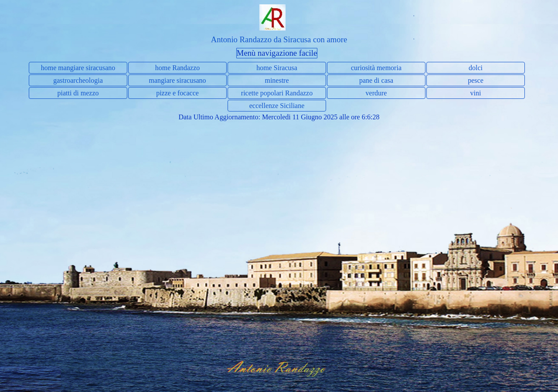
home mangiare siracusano (78, 68)
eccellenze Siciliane (277, 106)
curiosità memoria (376, 68)
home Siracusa (277, 68)
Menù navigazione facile (277, 53)
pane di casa (376, 80)
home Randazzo (178, 68)
